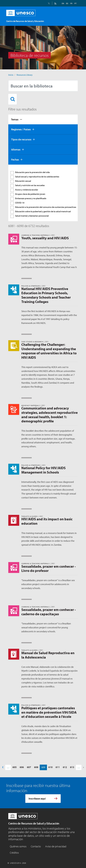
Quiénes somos (18, 846)
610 (50, 767)
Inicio (11, 75)
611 (58, 767)
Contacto (36, 846)
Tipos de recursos (21, 139)
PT (75, 3)
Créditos (14, 853)
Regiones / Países (21, 129)
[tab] (43, 119)
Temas (15, 119)
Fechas (15, 159)
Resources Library (25, 75)
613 (72, 767)
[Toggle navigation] (75, 20)
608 (36, 767)
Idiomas (16, 149)
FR (71, 3)
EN (63, 3)
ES (67, 3)
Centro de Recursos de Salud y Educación (34, 823)
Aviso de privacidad (56, 846)
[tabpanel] (43, 193)
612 (65, 767)
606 (22, 767)
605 (15, 767)
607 (29, 767)
